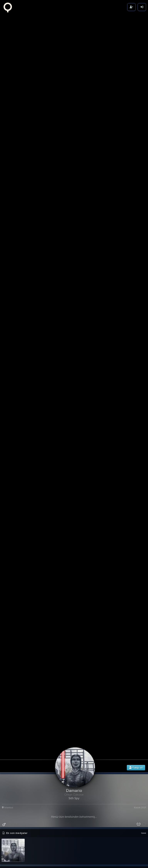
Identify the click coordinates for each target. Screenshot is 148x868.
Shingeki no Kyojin (22, 776)
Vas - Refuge (13, 599)
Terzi (12, 724)
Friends (14, 630)
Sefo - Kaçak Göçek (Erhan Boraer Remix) (71, 599)
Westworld (16, 735)
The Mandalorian (21, 766)
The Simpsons (19, 807)
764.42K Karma (137, 563)
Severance (16, 787)
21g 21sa (141, 533)
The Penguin (18, 859)
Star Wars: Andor (21, 693)
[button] (75, 608)
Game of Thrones (21, 714)
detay (142, 528)
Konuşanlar (17, 662)
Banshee (15, 651)
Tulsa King (16, 755)
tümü (144, 401)
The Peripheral (19, 839)
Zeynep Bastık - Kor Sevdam (69, 589)
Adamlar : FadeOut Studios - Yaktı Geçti (71, 594)
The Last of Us (19, 828)
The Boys (15, 641)
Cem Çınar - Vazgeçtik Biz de (23, 584)
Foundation (17, 797)
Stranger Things (20, 818)
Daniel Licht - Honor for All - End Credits (25, 589)
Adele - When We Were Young (70, 580)
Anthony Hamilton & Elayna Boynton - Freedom (71, 584)
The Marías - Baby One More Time (25, 604)
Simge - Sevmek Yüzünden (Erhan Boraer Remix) (71, 604)
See (11, 703)
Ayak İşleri (16, 745)
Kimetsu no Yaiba (21, 682)
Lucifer (14, 672)
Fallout (14, 849)
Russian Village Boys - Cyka (23, 580)
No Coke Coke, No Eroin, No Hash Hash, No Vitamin (25, 594)
